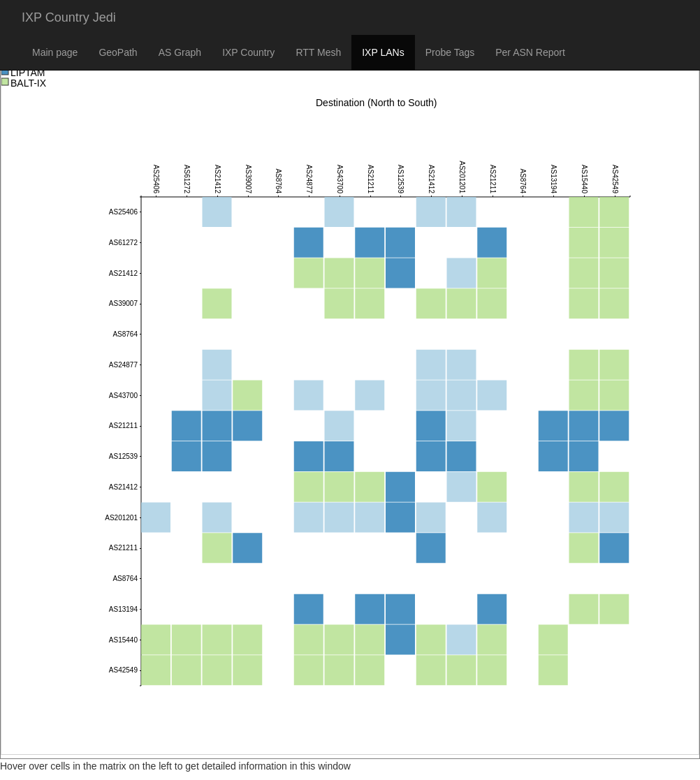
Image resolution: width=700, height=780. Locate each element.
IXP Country (248, 52)
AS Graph (180, 52)
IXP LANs (383, 52)
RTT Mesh (318, 52)
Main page (55, 52)
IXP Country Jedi (69, 17)
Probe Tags (450, 52)
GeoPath (118, 52)
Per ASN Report (530, 52)
